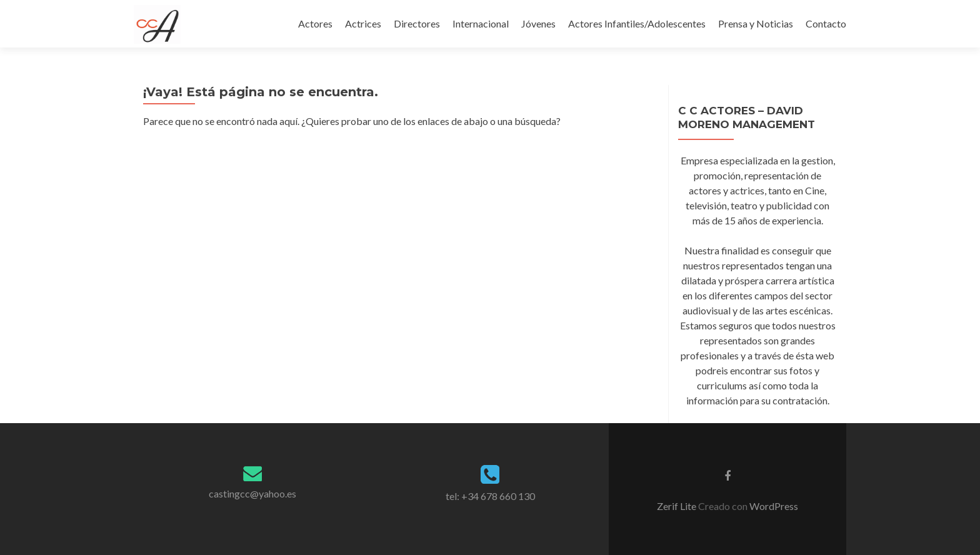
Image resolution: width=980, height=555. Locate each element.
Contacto (826, 23)
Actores (315, 23)
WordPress (773, 506)
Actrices (363, 23)
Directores (417, 23)
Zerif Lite (677, 506)
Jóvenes (538, 23)
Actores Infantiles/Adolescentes (637, 23)
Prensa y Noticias (756, 23)
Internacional (481, 23)
